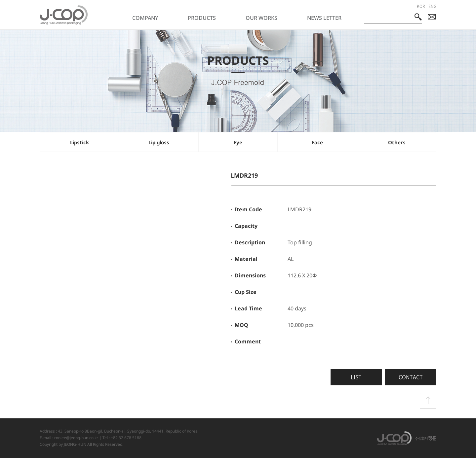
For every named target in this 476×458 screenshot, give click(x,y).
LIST (356, 377)
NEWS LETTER (324, 18)
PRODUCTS (202, 18)
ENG (432, 6)
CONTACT (411, 377)
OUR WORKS (261, 18)
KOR (421, 6)
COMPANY (145, 18)
